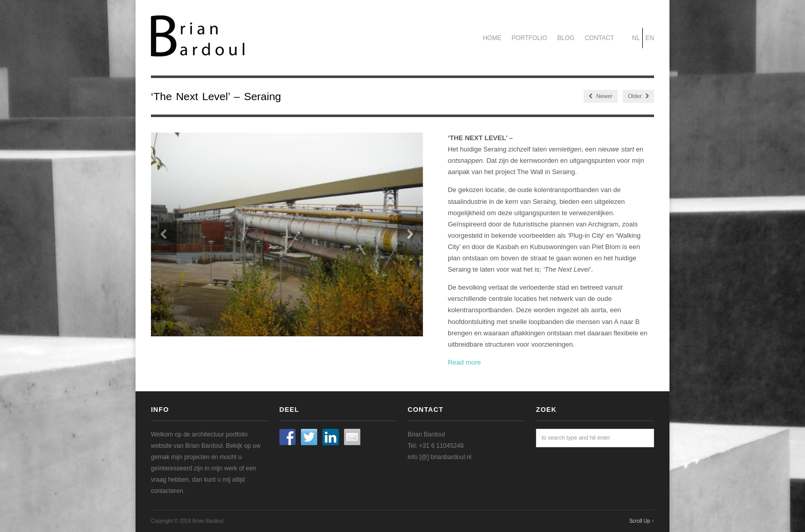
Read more (464, 362)
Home (492, 38)
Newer (601, 96)
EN (650, 38)
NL (636, 38)
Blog (566, 38)
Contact (599, 38)
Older (638, 96)
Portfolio (529, 38)
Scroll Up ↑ (642, 521)
